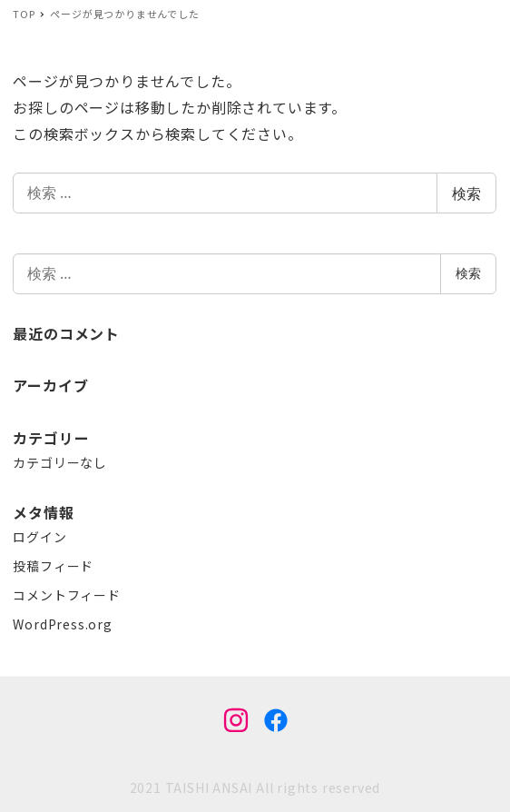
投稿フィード (53, 566)
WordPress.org (62, 624)
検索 (466, 193)
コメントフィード (66, 595)
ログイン (39, 537)
